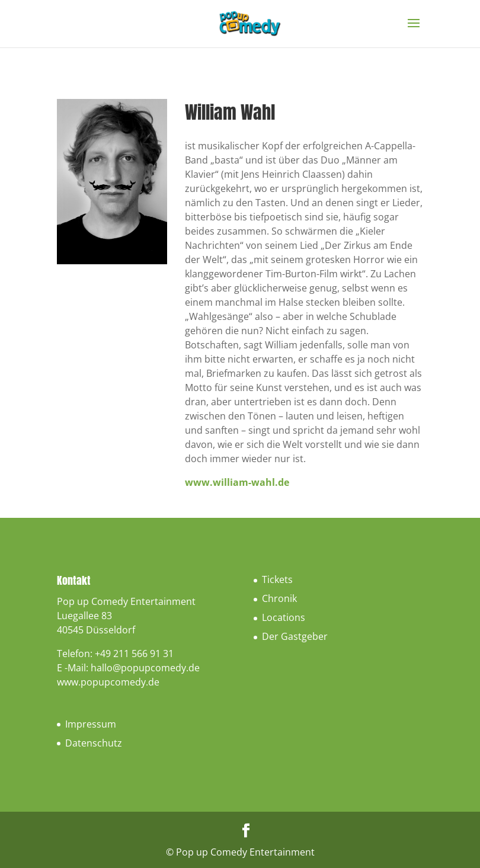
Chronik (279, 598)
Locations (284, 617)
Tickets (277, 579)
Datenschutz (94, 743)
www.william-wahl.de (237, 482)
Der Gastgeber (295, 636)
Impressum (91, 724)
